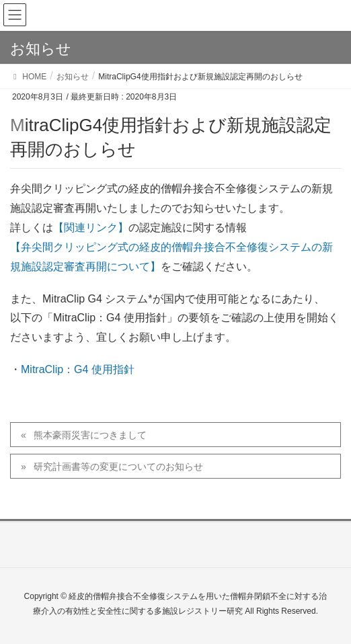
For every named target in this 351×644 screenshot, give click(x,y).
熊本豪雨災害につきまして (90, 435)
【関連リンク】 (91, 228)
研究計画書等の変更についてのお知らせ (118, 467)
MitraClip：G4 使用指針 (78, 369)
